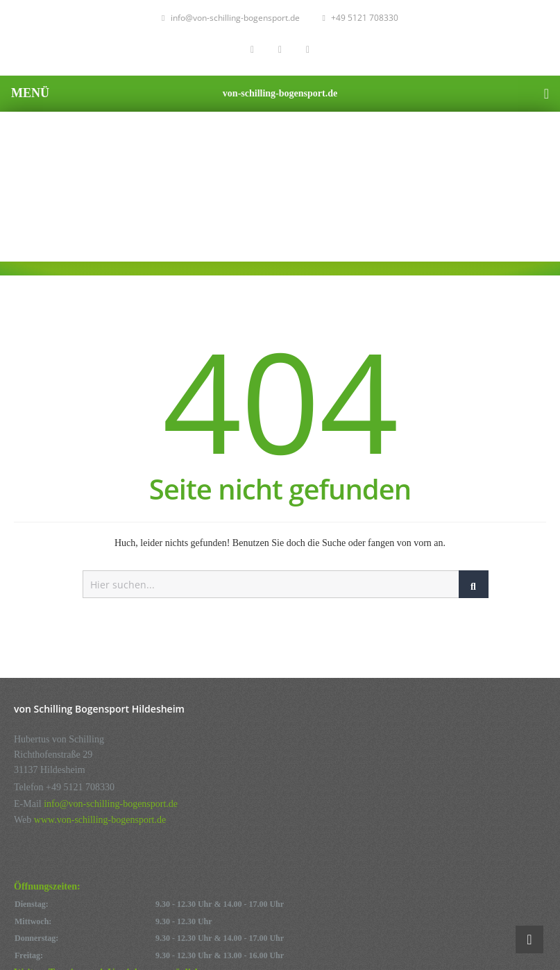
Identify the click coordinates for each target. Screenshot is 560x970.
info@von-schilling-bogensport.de (230, 18)
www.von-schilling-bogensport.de (100, 820)
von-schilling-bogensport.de (280, 93)
